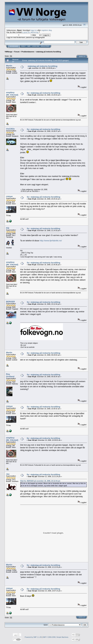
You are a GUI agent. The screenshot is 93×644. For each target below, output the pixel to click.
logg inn (34, 30)
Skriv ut (82, 57)
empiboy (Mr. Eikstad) (12, 94)
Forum (17, 52)
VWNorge (9, 52)
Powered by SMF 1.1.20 (33, 637)
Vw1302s (10, 129)
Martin (9, 66)
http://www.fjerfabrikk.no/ (51, 241)
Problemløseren (28, 52)
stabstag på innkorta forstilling (48, 52)
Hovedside (14, 46)
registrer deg (47, 30)
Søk (29, 46)
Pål (8, 228)
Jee (8, 474)
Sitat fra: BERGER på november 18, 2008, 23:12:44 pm (40, 481)
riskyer (9, 196)
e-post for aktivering (30, 32)
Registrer (45, 46)
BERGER (10, 302)
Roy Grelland (10, 375)
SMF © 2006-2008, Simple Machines (55, 637)
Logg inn (36, 46)
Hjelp (23, 46)
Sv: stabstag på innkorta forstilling (44, 93)
